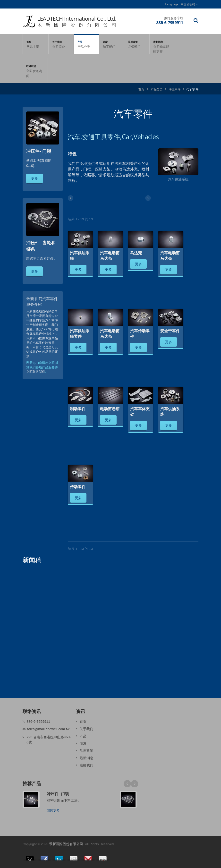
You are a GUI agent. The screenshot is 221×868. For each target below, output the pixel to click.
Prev (127, 784)
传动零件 (78, 487)
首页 (36, 44)
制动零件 (78, 409)
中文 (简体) (188, 4)
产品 (86, 44)
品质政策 (137, 44)
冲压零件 (175, 89)
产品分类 (157, 89)
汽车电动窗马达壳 (110, 256)
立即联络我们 (36, 372)
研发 (112, 44)
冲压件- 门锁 (58, 794)
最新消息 (162, 46)
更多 (34, 178)
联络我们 (35, 71)
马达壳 (136, 253)
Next (135, 784)
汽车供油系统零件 (80, 334)
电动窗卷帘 (110, 409)
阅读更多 (53, 811)
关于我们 (61, 44)
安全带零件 (170, 331)
